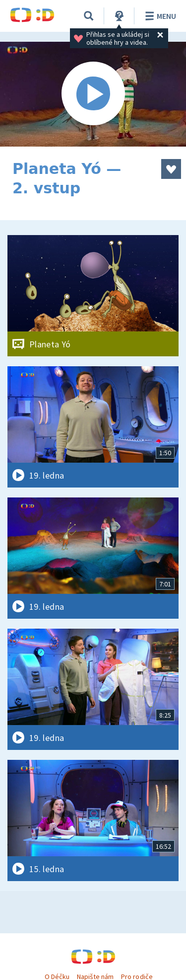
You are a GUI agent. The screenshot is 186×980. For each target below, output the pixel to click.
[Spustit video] (93, 94)
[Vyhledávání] (89, 16)
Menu (159, 16)
